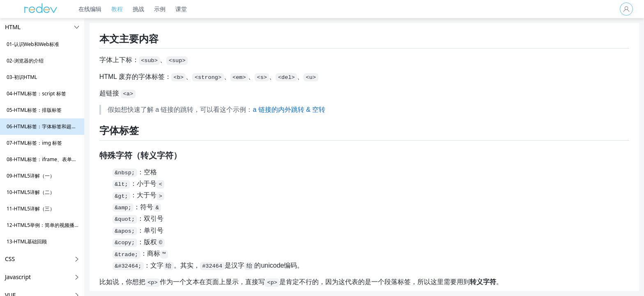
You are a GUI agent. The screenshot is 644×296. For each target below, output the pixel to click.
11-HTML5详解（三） (31, 209)
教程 (121, 9)
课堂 (185, 9)
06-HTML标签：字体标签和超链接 (44, 126)
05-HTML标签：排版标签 (34, 110)
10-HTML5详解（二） (31, 192)
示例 (163, 9)
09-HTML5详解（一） (31, 176)
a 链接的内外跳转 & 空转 (310, 110)
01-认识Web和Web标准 (33, 44)
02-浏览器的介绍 (25, 61)
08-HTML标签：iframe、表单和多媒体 (49, 159)
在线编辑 (94, 9)
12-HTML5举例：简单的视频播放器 (45, 225)
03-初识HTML (22, 77)
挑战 (142, 9)
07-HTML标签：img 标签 (34, 143)
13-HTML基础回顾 (27, 242)
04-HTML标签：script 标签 (36, 94)
